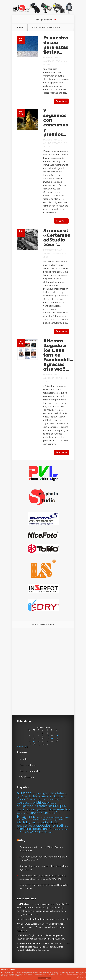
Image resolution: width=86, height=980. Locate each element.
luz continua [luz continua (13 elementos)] (38, 820)
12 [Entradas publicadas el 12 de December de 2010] (57, 736)
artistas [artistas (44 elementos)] (59, 793)
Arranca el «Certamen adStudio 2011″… (57, 237)
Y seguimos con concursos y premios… (56, 122)
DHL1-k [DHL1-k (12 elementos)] (31, 803)
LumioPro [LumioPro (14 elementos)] (67, 817)
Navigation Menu (44, 20)
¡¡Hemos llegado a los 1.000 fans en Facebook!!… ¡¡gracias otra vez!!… (58, 355)
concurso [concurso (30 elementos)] (47, 799)
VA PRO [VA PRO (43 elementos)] (35, 832)
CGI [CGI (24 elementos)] (64, 797)
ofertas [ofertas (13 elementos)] (61, 820)
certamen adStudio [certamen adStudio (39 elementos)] (49, 796)
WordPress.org (27, 777)
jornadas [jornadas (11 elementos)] (37, 817)
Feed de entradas (28, 765)
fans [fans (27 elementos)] (28, 813)
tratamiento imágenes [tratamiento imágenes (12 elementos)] (61, 829)
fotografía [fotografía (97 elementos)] (25, 817)
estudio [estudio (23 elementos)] (53, 810)
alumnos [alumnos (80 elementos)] (24, 793)
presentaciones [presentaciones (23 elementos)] (25, 826)
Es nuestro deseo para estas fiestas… (56, 45)
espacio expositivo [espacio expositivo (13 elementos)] (42, 810)
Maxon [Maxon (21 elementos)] (46, 820)
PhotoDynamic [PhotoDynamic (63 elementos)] (28, 822)
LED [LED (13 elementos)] (61, 817)
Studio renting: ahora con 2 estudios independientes (44, 866)
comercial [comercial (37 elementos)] (35, 799)
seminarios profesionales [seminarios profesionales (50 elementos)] (35, 829)
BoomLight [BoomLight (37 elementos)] (29, 796)
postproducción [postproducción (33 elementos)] (50, 822)
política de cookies (71, 974)
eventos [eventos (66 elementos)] (64, 809)
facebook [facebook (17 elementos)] (21, 813)
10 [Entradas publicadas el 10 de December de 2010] (48, 736)
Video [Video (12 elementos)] (50, 832)
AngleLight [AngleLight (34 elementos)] (47, 793)
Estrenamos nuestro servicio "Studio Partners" (41, 847)
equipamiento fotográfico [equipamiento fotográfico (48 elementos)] (35, 806)
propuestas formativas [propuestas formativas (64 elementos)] (51, 826)
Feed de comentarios (30, 771)
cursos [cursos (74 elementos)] (22, 802)
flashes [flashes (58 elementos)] (37, 813)
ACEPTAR (44, 978)
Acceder (24, 759)
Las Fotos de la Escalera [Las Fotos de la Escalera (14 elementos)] (50, 817)
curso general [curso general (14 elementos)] (59, 800)
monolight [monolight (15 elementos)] (54, 820)
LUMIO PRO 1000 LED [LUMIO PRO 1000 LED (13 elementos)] (25, 820)
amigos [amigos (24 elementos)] (36, 794)
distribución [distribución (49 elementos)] (42, 803)
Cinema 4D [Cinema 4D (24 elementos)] (23, 799)
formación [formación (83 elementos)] (51, 813)
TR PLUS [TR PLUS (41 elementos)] (23, 832)
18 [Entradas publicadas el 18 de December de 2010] (52, 739)
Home (20, 27)
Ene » (27, 747)
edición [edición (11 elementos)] (54, 803)
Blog (22, 840)
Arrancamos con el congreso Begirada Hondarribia (44, 885)
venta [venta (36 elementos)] (44, 832)
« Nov (20, 747)
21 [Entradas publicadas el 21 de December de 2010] (34, 741)
